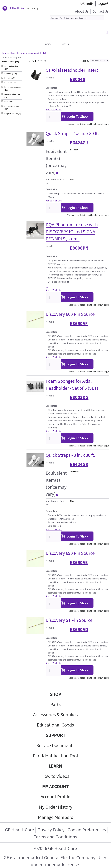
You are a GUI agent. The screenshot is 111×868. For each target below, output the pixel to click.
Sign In (65, 44)
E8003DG (79, 397)
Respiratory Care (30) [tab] (13, 114)
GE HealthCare (20, 830)
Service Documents (55, 745)
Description (52, 88)
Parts (55, 704)
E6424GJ (79, 143)
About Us (82, 11)
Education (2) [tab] (10, 78)
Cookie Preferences (87, 830)
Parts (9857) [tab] (9, 102)
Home (5, 53)
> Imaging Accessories (27, 53)
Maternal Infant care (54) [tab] (12, 96)
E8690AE (79, 562)
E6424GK (79, 464)
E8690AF (79, 323)
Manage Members (56, 817)
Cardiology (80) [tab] (11, 74)
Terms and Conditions (55, 837)
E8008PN (79, 248)
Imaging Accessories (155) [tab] (12, 88)
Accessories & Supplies (55, 715)
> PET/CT (43, 53)
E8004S (78, 79)
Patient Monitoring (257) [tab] (12, 108)
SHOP (55, 694)
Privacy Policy (51, 830)
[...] (47, 287)
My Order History (55, 807)
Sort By (85, 61)
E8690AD (79, 629)
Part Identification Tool (55, 756)
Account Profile (55, 797)
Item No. (50, 78)
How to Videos (55, 776)
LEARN (55, 766)
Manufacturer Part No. (55, 181)
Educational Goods (55, 725)
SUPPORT (55, 735)
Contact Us (100, 11)
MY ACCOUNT (55, 786)
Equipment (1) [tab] (10, 83)
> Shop (12, 53)
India (90, 4)
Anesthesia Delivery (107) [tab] (12, 68)
